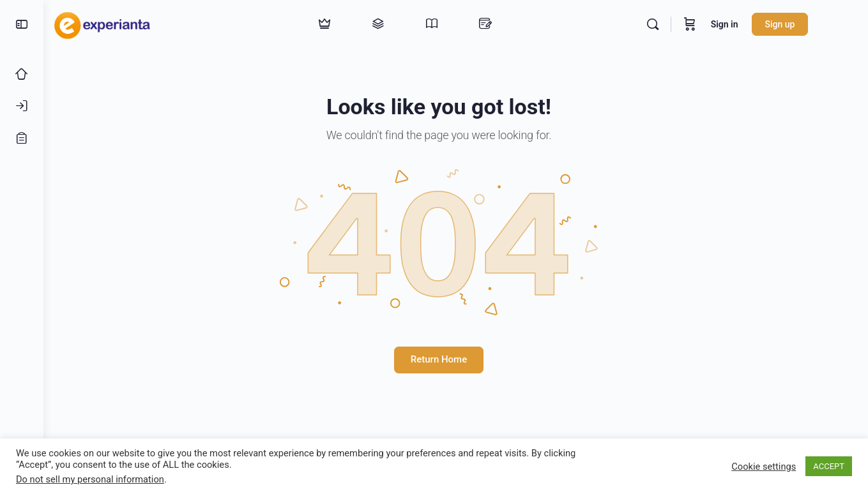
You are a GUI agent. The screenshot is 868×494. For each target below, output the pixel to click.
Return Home (455, 359)
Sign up (804, 24)
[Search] (677, 24)
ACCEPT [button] (829, 466)
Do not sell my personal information (90, 479)
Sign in (749, 24)
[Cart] (714, 24)
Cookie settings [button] (764, 467)
